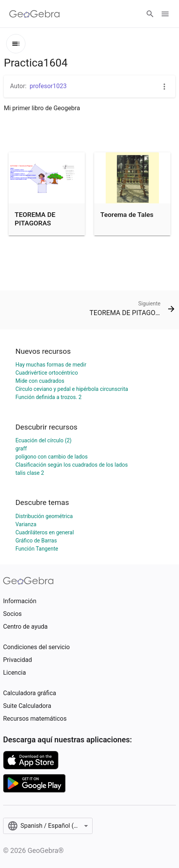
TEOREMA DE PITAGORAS (35, 219)
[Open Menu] (165, 14)
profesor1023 (48, 86)
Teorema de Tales (127, 215)
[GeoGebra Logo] (35, 14)
